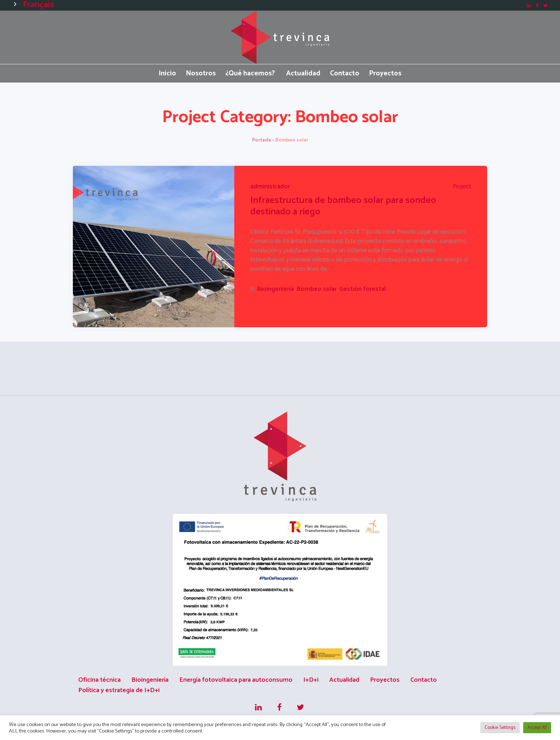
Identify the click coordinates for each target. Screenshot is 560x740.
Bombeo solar (317, 289)
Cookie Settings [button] (500, 728)
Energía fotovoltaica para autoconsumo (236, 680)
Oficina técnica (99, 680)
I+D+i (311, 680)
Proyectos (385, 680)
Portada (262, 140)
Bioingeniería (275, 289)
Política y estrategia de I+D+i (119, 690)
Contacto (424, 680)
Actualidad (344, 680)
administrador (270, 187)
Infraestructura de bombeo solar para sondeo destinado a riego (343, 206)
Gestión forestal (362, 289)
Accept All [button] (537, 728)
